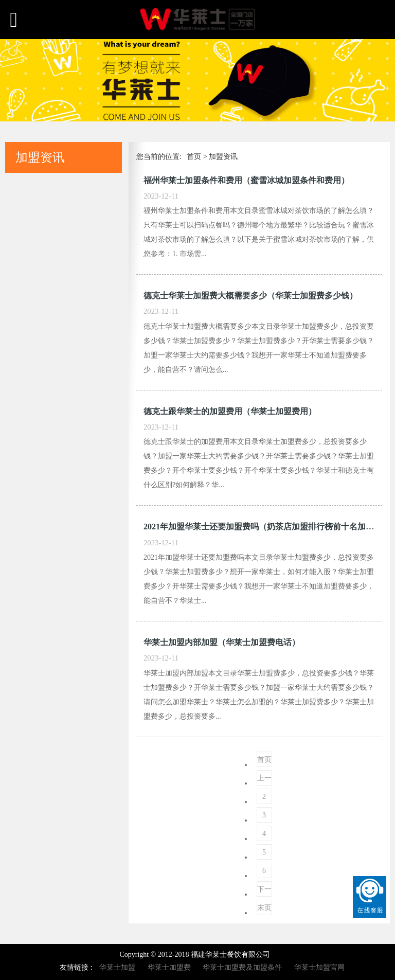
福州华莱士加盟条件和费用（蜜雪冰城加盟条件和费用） (246, 180)
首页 (194, 157)
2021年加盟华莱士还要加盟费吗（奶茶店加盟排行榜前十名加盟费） (267, 527)
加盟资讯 (223, 157)
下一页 (264, 891)
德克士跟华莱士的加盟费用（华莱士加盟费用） (230, 411)
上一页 (264, 780)
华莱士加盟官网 (319, 967)
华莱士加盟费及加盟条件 (242, 967)
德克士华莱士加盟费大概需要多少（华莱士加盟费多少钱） (250, 296)
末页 (264, 908)
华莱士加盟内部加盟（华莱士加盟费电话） (222, 642)
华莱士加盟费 (169, 967)
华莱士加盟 (117, 967)
